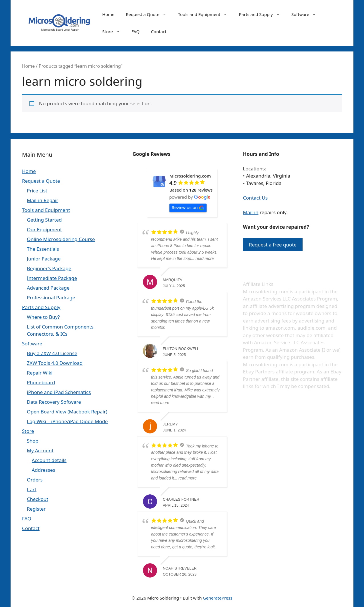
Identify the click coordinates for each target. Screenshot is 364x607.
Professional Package (51, 297)
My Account (40, 450)
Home (108, 14)
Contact (159, 31)
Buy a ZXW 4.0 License (52, 353)
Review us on (188, 207)
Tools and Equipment (206, 14)
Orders (35, 480)
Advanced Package (48, 288)
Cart (32, 489)
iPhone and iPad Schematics (59, 392)
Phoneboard (41, 382)
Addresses (43, 470)
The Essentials (43, 249)
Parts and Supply (262, 14)
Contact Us (255, 198)
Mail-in (251, 212)
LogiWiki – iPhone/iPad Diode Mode (67, 421)
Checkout (38, 499)
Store (114, 31)
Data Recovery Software (54, 402)
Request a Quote (149, 14)
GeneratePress (218, 598)
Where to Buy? (43, 317)
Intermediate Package (52, 278)
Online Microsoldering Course (61, 239)
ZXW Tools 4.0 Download (55, 363)
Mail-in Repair (43, 200)
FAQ (136, 31)
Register (36, 509)
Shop (33, 441)
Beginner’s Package (49, 268)
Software (307, 14)
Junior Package (44, 259)
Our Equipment (44, 229)
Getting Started (44, 220)
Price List (37, 191)
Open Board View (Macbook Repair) (67, 412)
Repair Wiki (40, 373)
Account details (49, 460)
